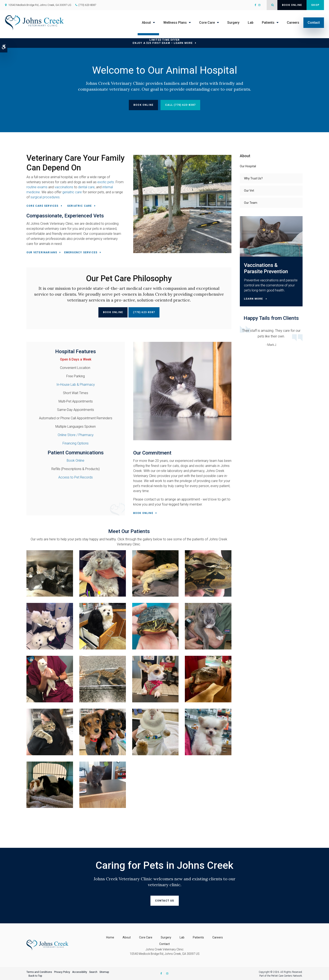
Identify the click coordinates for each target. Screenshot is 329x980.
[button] (50, 573)
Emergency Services (81, 252)
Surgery (233, 23)
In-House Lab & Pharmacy (76, 385)
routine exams (37, 187)
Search (93, 971)
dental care (86, 187)
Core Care (207, 23)
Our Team (251, 203)
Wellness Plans (175, 23)
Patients (268, 23)
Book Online (292, 5)
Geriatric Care (80, 206)
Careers (293, 23)
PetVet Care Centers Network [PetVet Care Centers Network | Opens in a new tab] (287, 975)
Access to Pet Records (76, 477)
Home (110, 937)
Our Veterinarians (42, 252)
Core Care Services (42, 206)
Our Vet (249, 191)
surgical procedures (45, 197)
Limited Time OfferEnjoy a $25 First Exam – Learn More (163, 41)
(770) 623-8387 (87, 5)
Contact (314, 23)
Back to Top (35, 975)
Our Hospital (248, 166)
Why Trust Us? (253, 178)
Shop (315, 5)
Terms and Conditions (39, 971)
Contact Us (165, 900)
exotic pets (106, 182)
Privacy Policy (62, 971)
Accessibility (80, 971)
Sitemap (104, 971)
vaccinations (64, 187)
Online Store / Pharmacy (76, 435)
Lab (251, 23)
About (146, 23)
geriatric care (72, 192)
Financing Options (76, 443)
